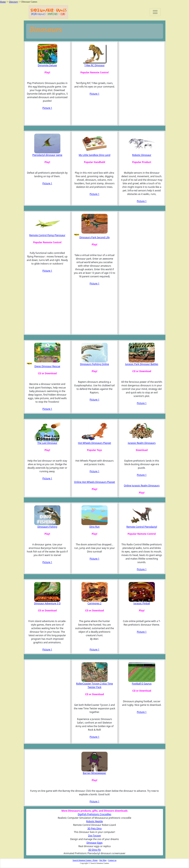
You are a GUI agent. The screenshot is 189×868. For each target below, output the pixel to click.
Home (3, 2)
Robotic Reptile (94, 821)
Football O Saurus (142, 684)
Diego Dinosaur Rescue (47, 366)
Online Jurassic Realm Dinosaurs (142, 486)
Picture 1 (47, 108)
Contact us (112, 860)
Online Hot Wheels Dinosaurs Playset (94, 482)
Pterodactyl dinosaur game (47, 155)
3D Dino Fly (95, 850)
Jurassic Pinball (142, 603)
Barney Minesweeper (94, 773)
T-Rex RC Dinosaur (94, 65)
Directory (14, 2)
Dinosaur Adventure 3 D (47, 603)
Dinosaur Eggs (95, 843)
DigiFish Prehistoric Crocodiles (94, 814)
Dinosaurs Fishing (47, 527)
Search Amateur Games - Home (85, 860)
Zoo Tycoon (94, 836)
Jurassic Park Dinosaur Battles (142, 364)
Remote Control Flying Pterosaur (47, 235)
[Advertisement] (141, 83)
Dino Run (95, 527)
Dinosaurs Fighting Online (94, 364)
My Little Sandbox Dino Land (94, 155)
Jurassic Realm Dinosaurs (142, 443)
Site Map (103, 860)
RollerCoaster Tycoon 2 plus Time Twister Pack (94, 685)
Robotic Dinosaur (142, 155)
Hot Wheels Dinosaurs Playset (95, 443)
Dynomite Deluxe (47, 65)
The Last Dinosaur (47, 443)
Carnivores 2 (94, 603)
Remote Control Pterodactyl (142, 527)
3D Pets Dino (94, 828)
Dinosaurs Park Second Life (94, 237)
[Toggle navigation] (155, 12)
